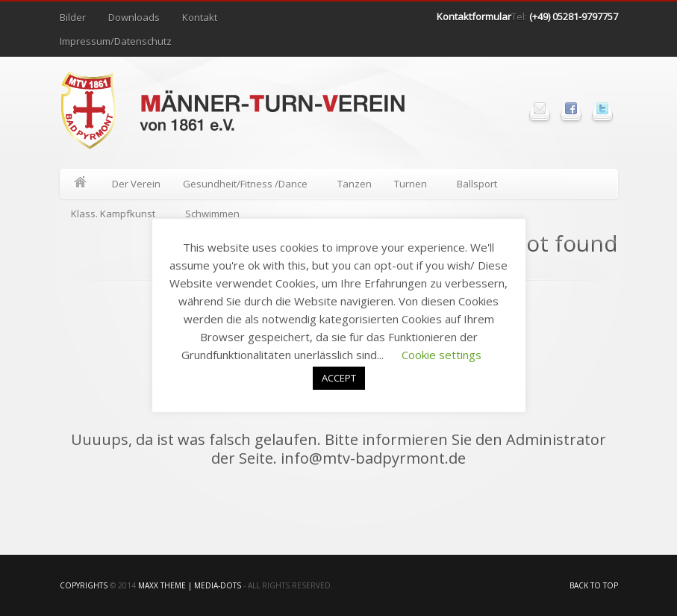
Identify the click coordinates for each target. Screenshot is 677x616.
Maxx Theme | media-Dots (190, 585)
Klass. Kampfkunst (114, 216)
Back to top (594, 585)
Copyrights (84, 585)
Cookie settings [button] (442, 355)
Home (80, 184)
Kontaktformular (474, 16)
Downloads (134, 17)
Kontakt (200, 17)
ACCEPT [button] (339, 378)
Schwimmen (212, 214)
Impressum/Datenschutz (116, 41)
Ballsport (478, 186)
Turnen (411, 186)
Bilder (73, 17)
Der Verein (136, 184)
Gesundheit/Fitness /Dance (246, 186)
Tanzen (355, 184)
